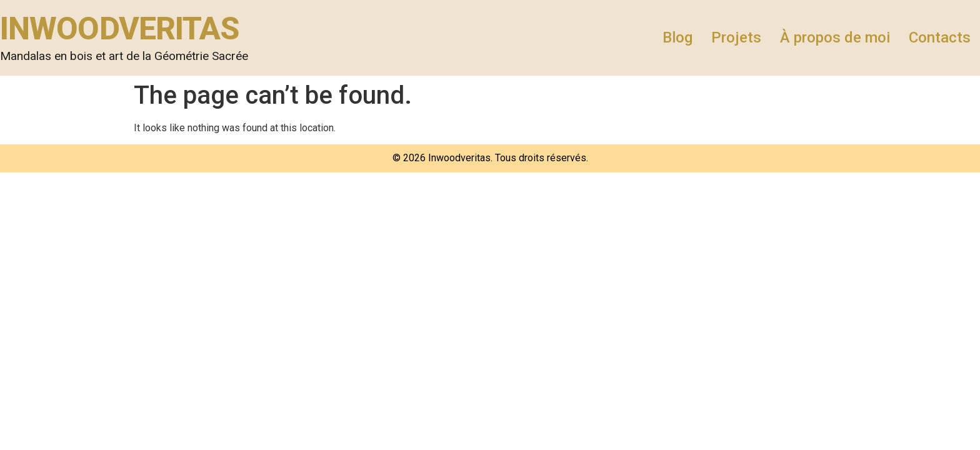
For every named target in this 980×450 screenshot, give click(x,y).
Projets (736, 37)
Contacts (940, 37)
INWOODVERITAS (119, 29)
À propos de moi (835, 37)
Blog (677, 37)
